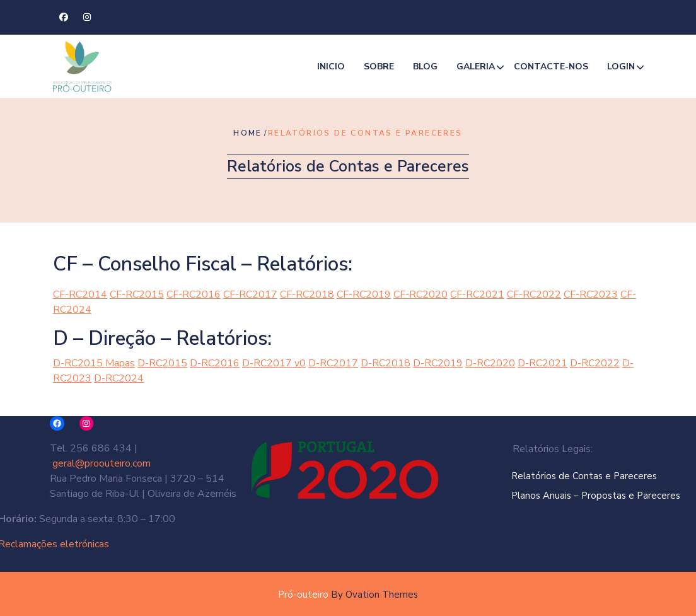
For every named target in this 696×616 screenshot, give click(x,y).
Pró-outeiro (348, 595)
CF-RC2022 (534, 294)
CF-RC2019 (364, 294)
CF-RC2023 (591, 294)
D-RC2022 (595, 363)
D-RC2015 (162, 363)
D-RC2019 (438, 363)
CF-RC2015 (137, 294)
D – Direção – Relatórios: (162, 339)
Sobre (379, 68)
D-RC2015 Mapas (94, 363)
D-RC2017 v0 (274, 363)
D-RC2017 (333, 363)
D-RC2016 (215, 363)
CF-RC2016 (194, 294)
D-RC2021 (542, 363)
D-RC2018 (386, 363)
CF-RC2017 (250, 294)
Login (621, 68)
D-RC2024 (119, 378)
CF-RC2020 (420, 294)
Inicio (331, 68)
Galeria (476, 68)
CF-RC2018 (307, 294)
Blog (425, 68)
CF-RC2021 (477, 294)
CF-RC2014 (80, 294)
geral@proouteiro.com (97, 463)
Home (248, 133)
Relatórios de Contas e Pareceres (609, 476)
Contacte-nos (551, 68)
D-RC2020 (490, 363)
